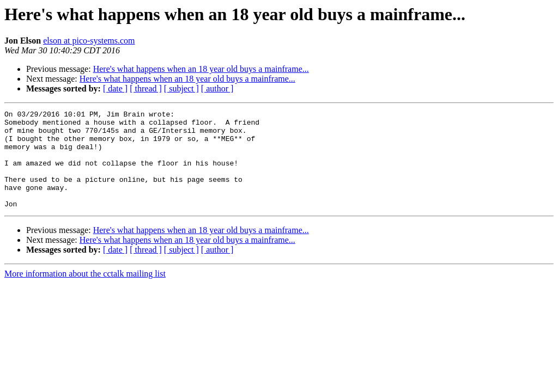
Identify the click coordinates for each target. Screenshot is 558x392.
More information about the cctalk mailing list (85, 293)
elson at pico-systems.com (89, 41)
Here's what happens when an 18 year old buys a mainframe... (201, 69)
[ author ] (217, 88)
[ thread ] (146, 88)
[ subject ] (181, 88)
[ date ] (115, 88)
